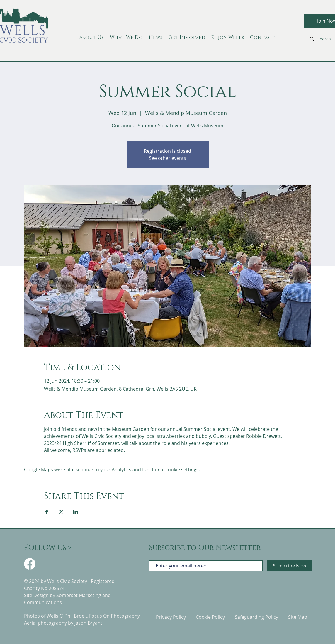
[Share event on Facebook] (47, 512)
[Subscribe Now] (289, 566)
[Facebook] (30, 564)
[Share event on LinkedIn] (75, 512)
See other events (167, 158)
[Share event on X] (61, 512)
